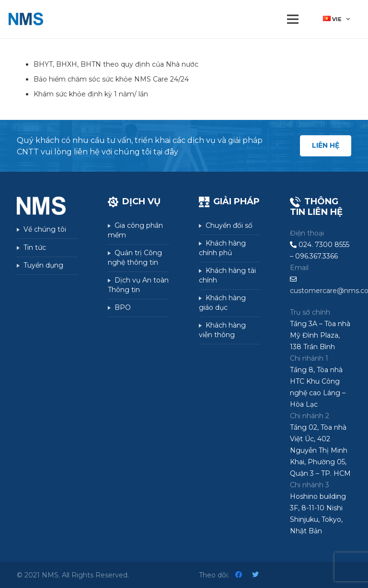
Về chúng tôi (45, 229)
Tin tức (35, 247)
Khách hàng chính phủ (222, 248)
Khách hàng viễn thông (222, 330)
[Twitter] (256, 575)
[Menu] (293, 19)
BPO (123, 307)
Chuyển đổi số (229, 225)
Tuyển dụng (43, 265)
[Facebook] (239, 575)
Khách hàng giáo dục (222, 303)
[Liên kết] (26, 19)
